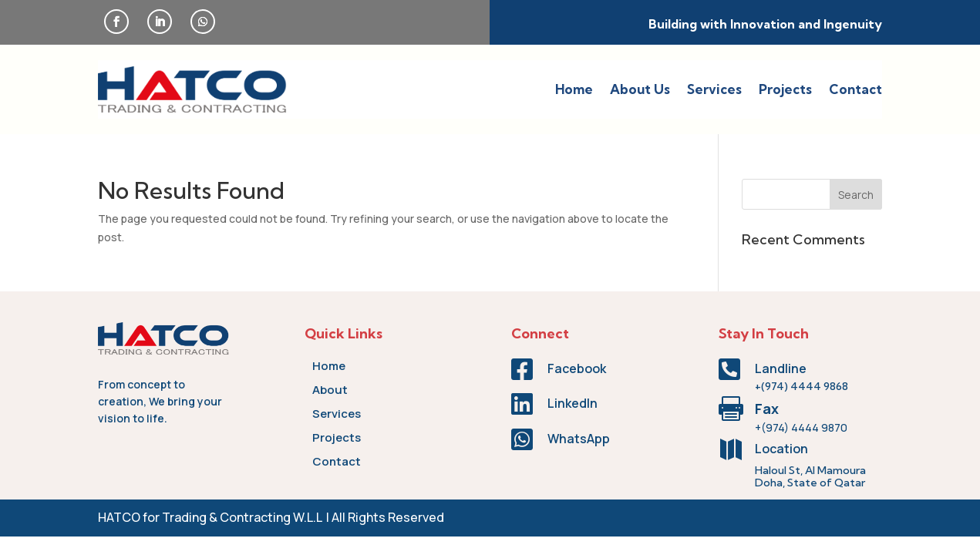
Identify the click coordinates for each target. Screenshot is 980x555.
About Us (640, 89)
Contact (855, 89)
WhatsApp (579, 439)
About (330, 390)
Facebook (577, 368)
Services (714, 89)
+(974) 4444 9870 (801, 427)
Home (574, 89)
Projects (785, 89)
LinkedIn (573, 403)
